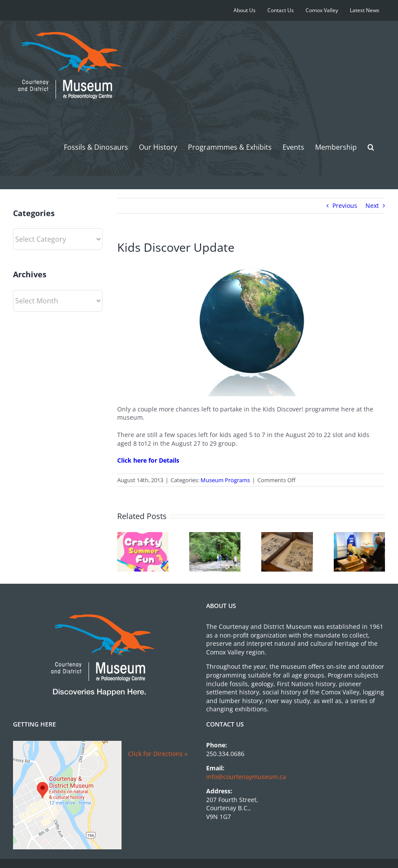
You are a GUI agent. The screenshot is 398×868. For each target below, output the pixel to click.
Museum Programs (225, 480)
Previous (345, 205)
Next (372, 205)
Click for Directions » (158, 754)
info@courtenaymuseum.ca (246, 777)
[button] (371, 147)
